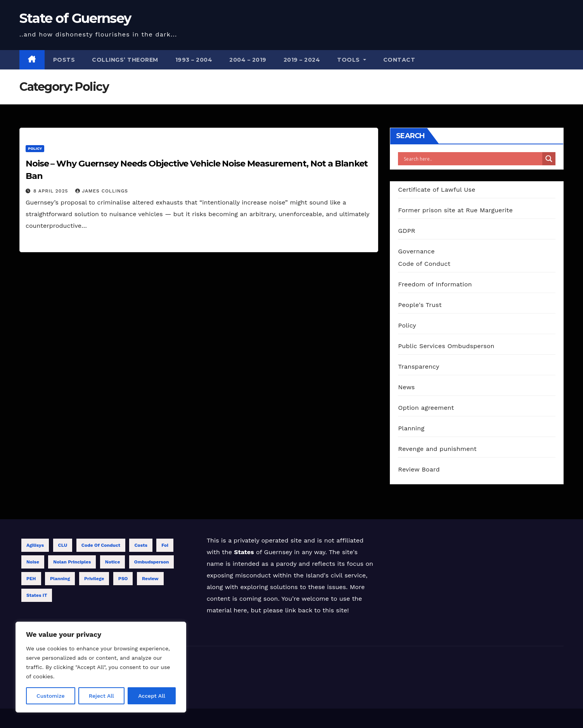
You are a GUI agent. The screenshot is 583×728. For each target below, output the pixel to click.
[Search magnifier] (549, 159)
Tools (352, 60)
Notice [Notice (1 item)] (113, 562)
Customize (51, 696)
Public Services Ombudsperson (446, 346)
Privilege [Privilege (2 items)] (94, 579)
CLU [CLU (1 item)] (63, 545)
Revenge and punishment (437, 449)
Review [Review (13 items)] (150, 579)
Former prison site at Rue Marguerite (455, 210)
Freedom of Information (435, 284)
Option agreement (426, 408)
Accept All (152, 696)
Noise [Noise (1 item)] (33, 562)
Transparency (419, 367)
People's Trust (420, 305)
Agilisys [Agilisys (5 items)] (35, 545)
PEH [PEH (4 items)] (31, 579)
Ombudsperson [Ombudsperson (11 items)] (152, 562)
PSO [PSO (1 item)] (123, 579)
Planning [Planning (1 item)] (60, 579)
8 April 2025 (52, 191)
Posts (64, 60)
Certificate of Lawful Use (437, 190)
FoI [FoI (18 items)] (165, 545)
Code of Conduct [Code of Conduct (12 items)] (101, 545)
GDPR (407, 231)
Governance (416, 251)
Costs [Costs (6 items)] (141, 545)
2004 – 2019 (248, 60)
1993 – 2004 (194, 60)
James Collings (102, 191)
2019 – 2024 (302, 60)
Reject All (101, 696)
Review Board (419, 469)
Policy (35, 148)
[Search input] (472, 159)
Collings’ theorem (125, 60)
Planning (411, 428)
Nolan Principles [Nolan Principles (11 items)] (72, 562)
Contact (399, 60)
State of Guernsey (75, 18)
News (406, 387)
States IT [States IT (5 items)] (37, 595)
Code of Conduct (424, 264)
